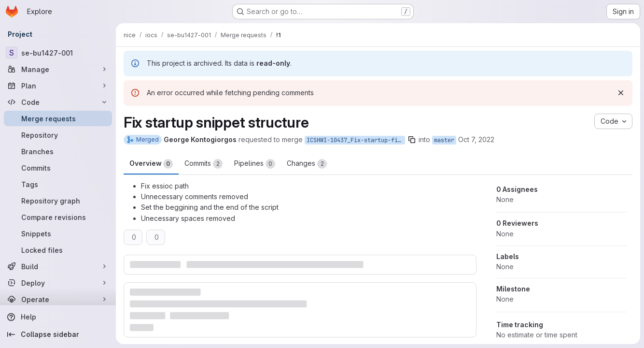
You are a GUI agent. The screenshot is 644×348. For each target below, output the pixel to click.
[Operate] (58, 299)
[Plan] (58, 86)
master (444, 140)
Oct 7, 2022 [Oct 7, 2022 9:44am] (476, 139)
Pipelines (255, 164)
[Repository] (58, 135)
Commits (203, 164)
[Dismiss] (621, 93)
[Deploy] (58, 283)
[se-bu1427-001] (58, 53)
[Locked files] (58, 250)
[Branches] (58, 151)
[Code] (58, 102)
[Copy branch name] (412, 140)
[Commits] (58, 168)
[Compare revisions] (58, 217)
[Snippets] (58, 233)
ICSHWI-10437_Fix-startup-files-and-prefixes (356, 140)
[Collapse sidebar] (58, 334)
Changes (307, 164)
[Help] (58, 317)
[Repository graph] (58, 201)
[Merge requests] (58, 118)
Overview (151, 164)
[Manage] (58, 69)
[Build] (58, 266)
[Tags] (58, 184)
